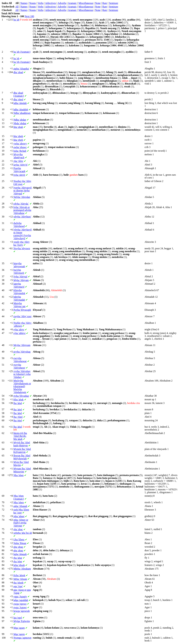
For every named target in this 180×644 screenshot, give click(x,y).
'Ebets (19, 540)
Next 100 (29, 16)
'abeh (18, 136)
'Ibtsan (20, 543)
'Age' (18, 586)
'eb (16, 58)
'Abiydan (22, 197)
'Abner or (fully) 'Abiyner (21, 523)
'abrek (19, 575)
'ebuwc (20, 147)
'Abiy (18, 161)
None (98, 3)
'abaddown (22, 113)
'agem (19, 634)
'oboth (18, 583)
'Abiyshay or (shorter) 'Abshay (22, 374)
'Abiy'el (20, 165)
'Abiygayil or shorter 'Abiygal (22, 191)
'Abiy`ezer (22, 316)
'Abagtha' (21, 69)
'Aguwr (20, 607)
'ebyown (22, 248)
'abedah (20, 103)
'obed (18, 100)
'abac (18, 529)
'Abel (18, 417)
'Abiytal (20, 277)
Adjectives (51, 3)
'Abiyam (21, 280)
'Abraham (22, 569)
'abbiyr (19, 333)
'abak (18, 400)
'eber (18, 562)
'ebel (18, 421)
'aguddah (21, 600)
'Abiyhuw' (22, 217)
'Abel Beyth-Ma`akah (20, 436)
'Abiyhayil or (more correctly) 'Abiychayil (22, 234)
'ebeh (18, 140)
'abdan (20, 120)
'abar (18, 558)
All (17, 7)
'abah (18, 127)
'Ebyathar (21, 396)
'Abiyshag (22, 352)
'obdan (20, 123)
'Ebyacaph (22, 310)
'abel (18, 410)
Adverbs (62, 3)
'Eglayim (22, 621)
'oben (19, 502)
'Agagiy (20, 597)
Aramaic (72, 3)
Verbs (40, 3)
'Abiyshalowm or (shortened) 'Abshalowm (22, 386)
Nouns (33, 3)
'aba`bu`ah (23, 533)
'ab (16, 20)
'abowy (20, 144)
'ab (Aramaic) (22, 52)
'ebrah (19, 565)
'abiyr (19, 330)
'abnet (19, 516)
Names (24, 3)
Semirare (114, 3)
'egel (18, 618)
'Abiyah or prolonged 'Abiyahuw (22, 210)
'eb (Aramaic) (22, 62)
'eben (18, 475)
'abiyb (19, 175)
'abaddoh (21, 110)
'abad (18, 72)
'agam (19, 628)
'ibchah (20, 151)
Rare (105, 3)
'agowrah (22, 611)
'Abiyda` (21, 204)
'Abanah (20, 506)
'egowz (20, 604)
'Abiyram (22, 345)
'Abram (20, 579)
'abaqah (20, 554)
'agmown (22, 638)
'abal (18, 403)
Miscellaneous (86, 3)
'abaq (18, 547)
